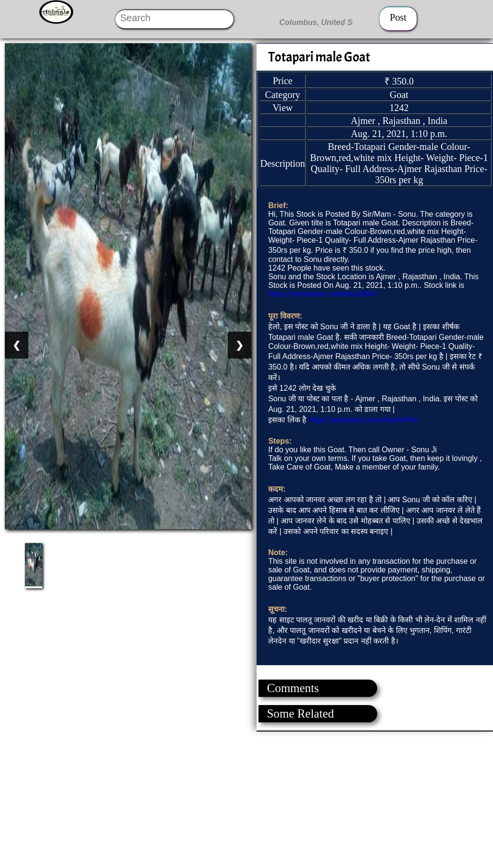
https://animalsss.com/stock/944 (323, 294)
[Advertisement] (246, 799)
